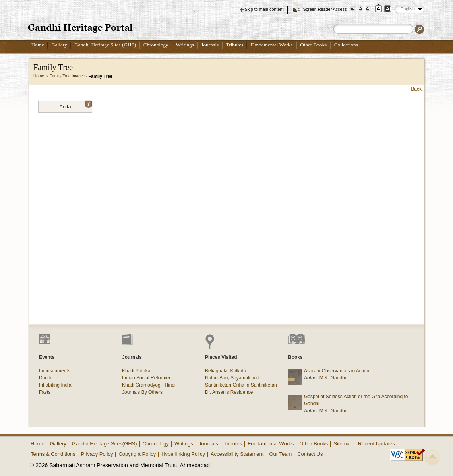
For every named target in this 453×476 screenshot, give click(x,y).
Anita (75, 105)
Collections (346, 45)
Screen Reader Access (325, 9)
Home (38, 45)
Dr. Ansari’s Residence (229, 392)
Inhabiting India (55, 385)
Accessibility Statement (237, 454)
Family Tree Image (66, 76)
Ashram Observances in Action (337, 371)
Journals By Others (142, 392)
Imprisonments (55, 371)
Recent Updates (377, 444)
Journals (210, 45)
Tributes (235, 45)
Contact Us (310, 454)
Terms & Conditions (53, 454)
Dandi (45, 378)
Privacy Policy (97, 454)
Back (416, 89)
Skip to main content (264, 9)
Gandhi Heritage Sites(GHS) (105, 444)
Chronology (156, 45)
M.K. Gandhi (333, 378)
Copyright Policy (137, 454)
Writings (185, 45)
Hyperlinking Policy (183, 454)
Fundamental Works (272, 45)
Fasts (45, 392)
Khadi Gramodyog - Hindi (149, 385)
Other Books (313, 45)
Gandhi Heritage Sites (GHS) (105, 45)
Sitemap (343, 444)
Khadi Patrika (136, 371)
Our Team (280, 454)
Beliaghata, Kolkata (226, 371)
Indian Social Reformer (146, 378)
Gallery (59, 45)
